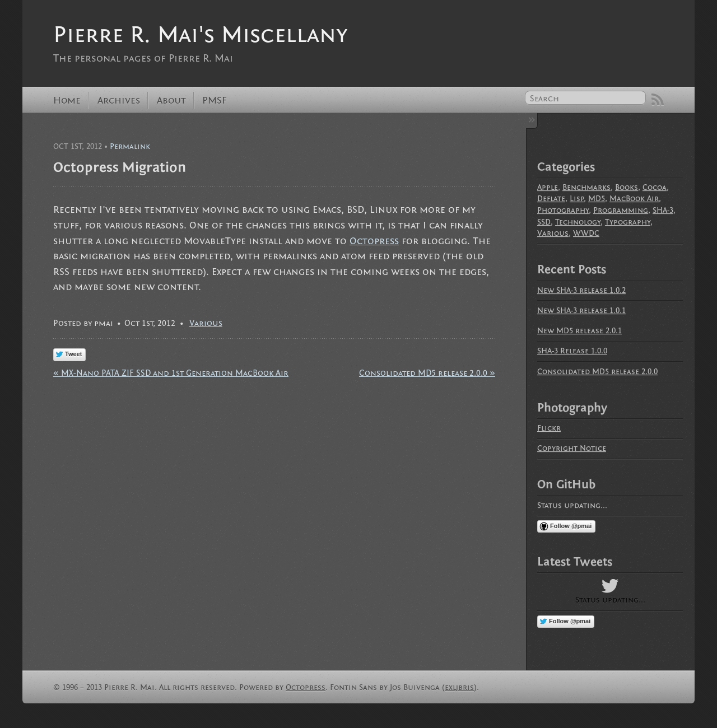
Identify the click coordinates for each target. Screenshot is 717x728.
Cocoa (655, 187)
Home (67, 101)
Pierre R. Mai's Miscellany (200, 34)
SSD (544, 222)
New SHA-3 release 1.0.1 (581, 311)
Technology (578, 222)
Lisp (577, 199)
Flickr (549, 428)
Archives (119, 101)
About (171, 101)
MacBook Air (634, 199)
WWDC (586, 233)
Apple (548, 187)
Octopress (374, 241)
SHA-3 (663, 210)
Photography (563, 210)
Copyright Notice (572, 448)
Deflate (551, 199)
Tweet (73, 354)
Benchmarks (586, 187)
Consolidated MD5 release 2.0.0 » (427, 373)
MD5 (597, 199)
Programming (621, 210)
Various (206, 323)
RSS (658, 100)
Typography (628, 222)
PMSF (215, 101)
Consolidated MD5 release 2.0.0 (597, 372)
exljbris (459, 687)
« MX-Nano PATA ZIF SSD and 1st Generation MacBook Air (171, 373)
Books (627, 187)
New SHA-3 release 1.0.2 (581, 290)
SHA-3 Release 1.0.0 (572, 351)
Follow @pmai (571, 526)
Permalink (130, 146)
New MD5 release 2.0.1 (579, 331)
